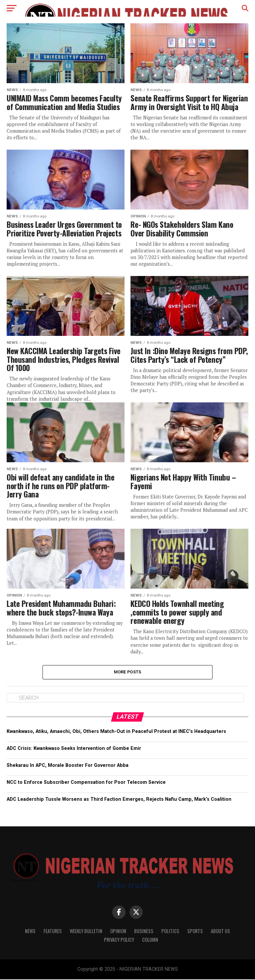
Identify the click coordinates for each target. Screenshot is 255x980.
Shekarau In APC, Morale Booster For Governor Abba (68, 766)
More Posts (128, 672)
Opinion (118, 932)
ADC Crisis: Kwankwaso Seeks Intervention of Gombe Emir (75, 749)
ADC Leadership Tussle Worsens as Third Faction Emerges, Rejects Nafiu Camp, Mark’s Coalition (119, 800)
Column (150, 940)
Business (144, 932)
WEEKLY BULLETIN (86, 932)
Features (53, 932)
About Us (220, 932)
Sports (195, 932)
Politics (170, 932)
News (30, 932)
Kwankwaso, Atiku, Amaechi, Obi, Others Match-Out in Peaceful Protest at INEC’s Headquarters (116, 732)
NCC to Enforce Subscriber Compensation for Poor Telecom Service (86, 783)
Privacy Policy (119, 940)
